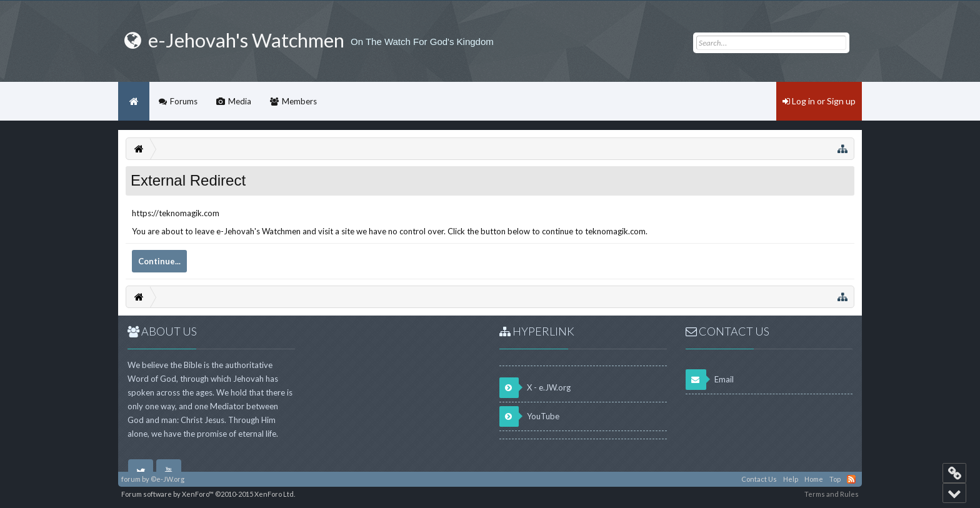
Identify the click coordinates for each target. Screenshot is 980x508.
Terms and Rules (832, 494)
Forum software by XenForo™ (208, 494)
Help (791, 479)
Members (299, 101)
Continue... (159, 261)
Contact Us (759, 479)
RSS (851, 479)
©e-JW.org (167, 479)
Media (240, 101)
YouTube (529, 416)
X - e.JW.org (535, 388)
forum (131, 479)
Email (710, 380)
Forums (184, 101)
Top (835, 479)
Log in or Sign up (819, 101)
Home (134, 101)
